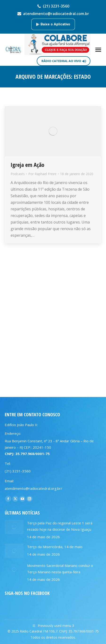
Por (42, 174)
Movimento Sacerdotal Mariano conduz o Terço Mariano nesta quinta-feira (60, 569)
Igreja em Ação (27, 165)
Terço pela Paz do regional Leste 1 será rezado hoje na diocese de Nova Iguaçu (60, 526)
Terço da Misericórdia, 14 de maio (55, 547)
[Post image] (14, 527)
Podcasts (18, 174)
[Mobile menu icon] (98, 50)
